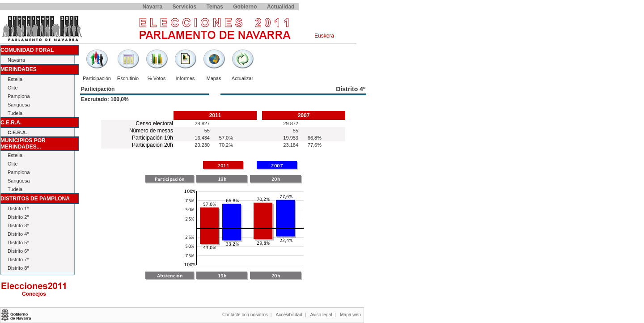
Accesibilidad (289, 315)
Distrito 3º (18, 225)
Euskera (324, 36)
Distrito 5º (18, 242)
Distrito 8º (18, 268)
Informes (185, 78)
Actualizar (242, 78)
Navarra (152, 7)
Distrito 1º (18, 208)
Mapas (214, 78)
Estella (15, 79)
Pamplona (19, 96)
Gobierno (245, 7)
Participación (97, 78)
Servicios (184, 7)
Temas (215, 7)
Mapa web (350, 315)
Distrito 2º (18, 217)
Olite (13, 88)
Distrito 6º (18, 251)
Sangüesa (19, 105)
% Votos (157, 78)
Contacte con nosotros (245, 315)
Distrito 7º (18, 259)
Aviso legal (321, 315)
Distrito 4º (18, 234)
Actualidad (281, 7)
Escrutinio (128, 78)
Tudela (15, 113)
